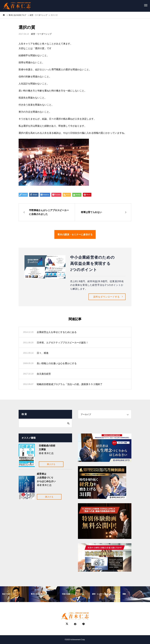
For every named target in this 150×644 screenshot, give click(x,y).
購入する (51, 464)
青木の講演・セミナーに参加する (75, 234)
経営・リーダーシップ (41, 34)
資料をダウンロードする (106, 297)
